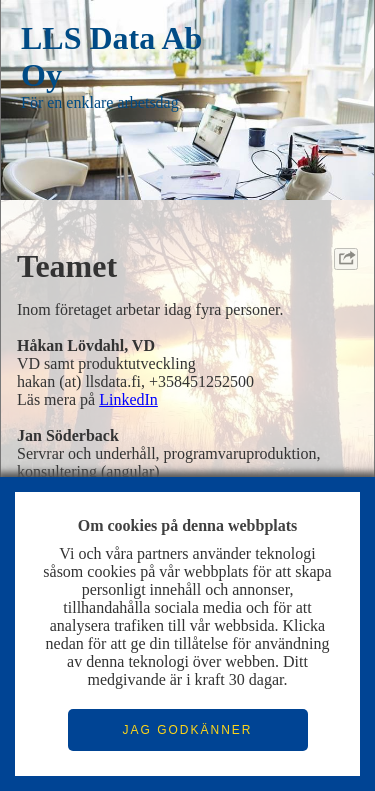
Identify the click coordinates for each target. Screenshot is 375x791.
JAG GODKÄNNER (187, 730)
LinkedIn (128, 399)
